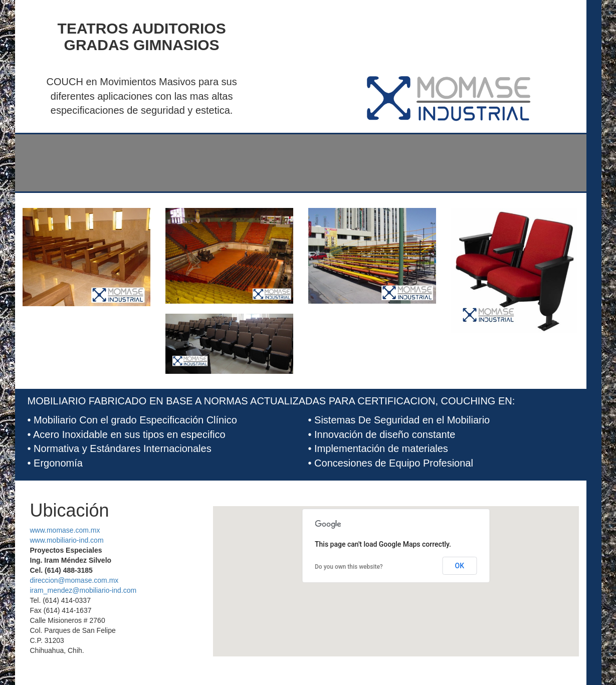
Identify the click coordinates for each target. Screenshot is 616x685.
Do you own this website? (349, 567)
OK (460, 566)
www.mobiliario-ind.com (67, 540)
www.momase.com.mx (65, 530)
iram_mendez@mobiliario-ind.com (83, 590)
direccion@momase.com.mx (74, 580)
